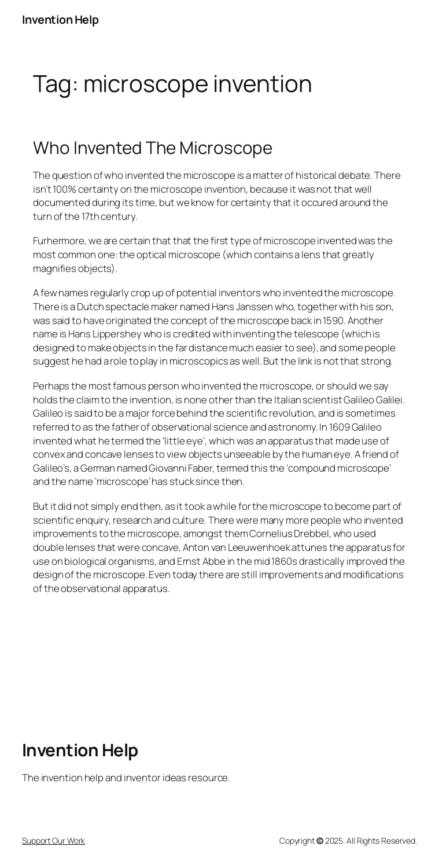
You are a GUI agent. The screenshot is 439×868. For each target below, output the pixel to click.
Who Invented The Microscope (153, 147)
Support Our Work (54, 841)
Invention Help (60, 19)
